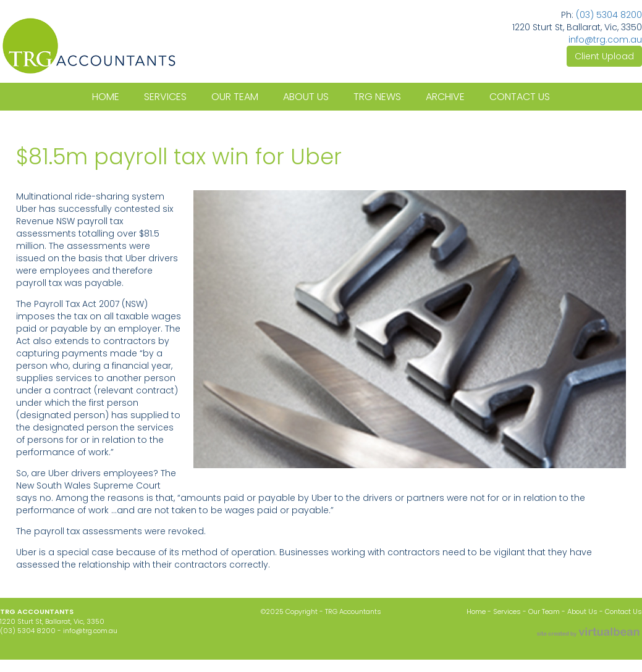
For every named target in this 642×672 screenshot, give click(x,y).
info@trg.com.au (605, 40)
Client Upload (604, 56)
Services (508, 611)
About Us (582, 611)
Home (477, 611)
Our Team (544, 611)
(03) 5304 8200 (609, 15)
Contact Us (623, 611)
